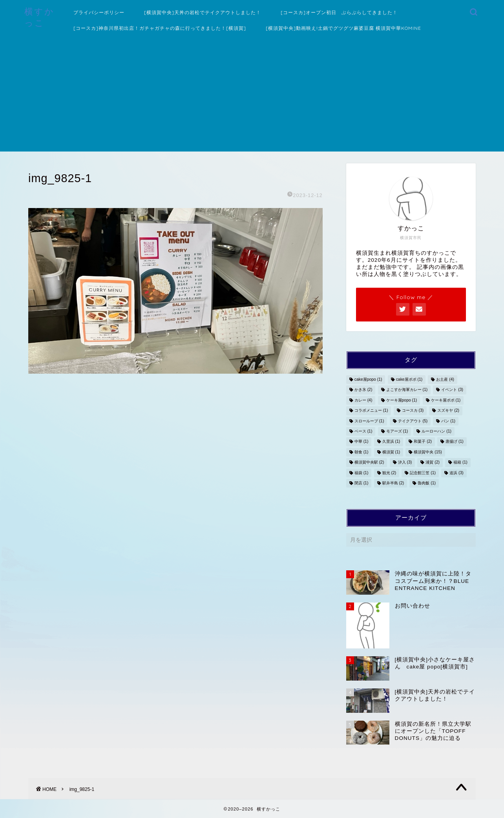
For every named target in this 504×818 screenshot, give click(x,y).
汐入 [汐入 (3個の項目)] (405, 463)
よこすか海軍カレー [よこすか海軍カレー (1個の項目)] (407, 390)
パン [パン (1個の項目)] (448, 421)
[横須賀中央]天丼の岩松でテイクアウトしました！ (203, 12)
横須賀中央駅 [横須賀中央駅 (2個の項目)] (369, 463)
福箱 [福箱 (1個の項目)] (460, 463)
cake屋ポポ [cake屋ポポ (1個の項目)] (409, 379)
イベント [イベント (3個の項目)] (452, 390)
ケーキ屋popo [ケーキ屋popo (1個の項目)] (402, 400)
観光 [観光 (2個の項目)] (389, 473)
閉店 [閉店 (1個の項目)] (362, 483)
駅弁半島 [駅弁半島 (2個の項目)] (393, 483)
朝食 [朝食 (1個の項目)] (362, 452)
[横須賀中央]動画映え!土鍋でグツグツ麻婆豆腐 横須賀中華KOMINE (343, 28)
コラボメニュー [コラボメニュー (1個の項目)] (371, 411)
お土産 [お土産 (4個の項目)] (445, 379)
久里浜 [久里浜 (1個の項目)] (391, 442)
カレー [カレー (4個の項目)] (363, 400)
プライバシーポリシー (99, 12)
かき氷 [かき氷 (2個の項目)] (363, 390)
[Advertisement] (252, 97)
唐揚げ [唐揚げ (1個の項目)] (455, 442)
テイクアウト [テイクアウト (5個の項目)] (413, 421)
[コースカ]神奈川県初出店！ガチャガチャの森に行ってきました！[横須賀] (160, 28)
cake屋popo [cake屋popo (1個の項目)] (368, 379)
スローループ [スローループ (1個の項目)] (369, 421)
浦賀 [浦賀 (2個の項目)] (433, 463)
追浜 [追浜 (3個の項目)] (457, 473)
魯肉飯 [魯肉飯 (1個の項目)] (427, 483)
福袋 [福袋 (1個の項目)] (362, 473)
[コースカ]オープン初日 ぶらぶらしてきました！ (339, 12)
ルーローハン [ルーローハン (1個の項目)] (436, 431)
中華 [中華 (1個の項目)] (362, 442)
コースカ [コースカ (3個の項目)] (413, 411)
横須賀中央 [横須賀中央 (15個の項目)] (428, 452)
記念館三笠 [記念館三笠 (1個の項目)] (423, 473)
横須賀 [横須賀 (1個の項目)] (391, 452)
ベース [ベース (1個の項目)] (363, 431)
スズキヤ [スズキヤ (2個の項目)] (448, 411)
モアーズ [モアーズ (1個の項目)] (397, 431)
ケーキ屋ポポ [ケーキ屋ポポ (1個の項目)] (446, 400)
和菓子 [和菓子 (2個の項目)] (423, 442)
